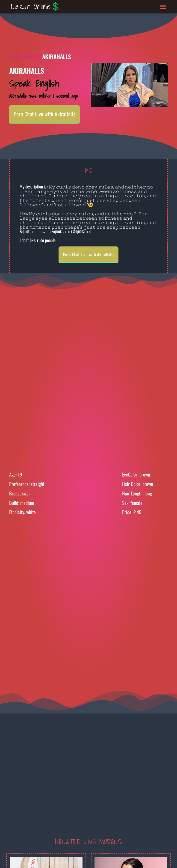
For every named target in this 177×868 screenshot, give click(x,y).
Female (32, 56)
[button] (163, 7)
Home (16, 56)
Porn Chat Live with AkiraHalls (44, 114)
